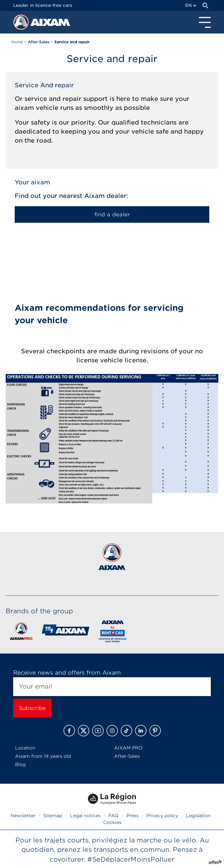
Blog (20, 764)
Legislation (198, 816)
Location (25, 748)
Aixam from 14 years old (43, 756)
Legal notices (85, 816)
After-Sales (127, 756)
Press (133, 816)
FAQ (114, 816)
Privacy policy (162, 816)
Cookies (112, 822)
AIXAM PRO (128, 748)
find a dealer (112, 214)
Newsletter (23, 816)
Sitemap (53, 816)
